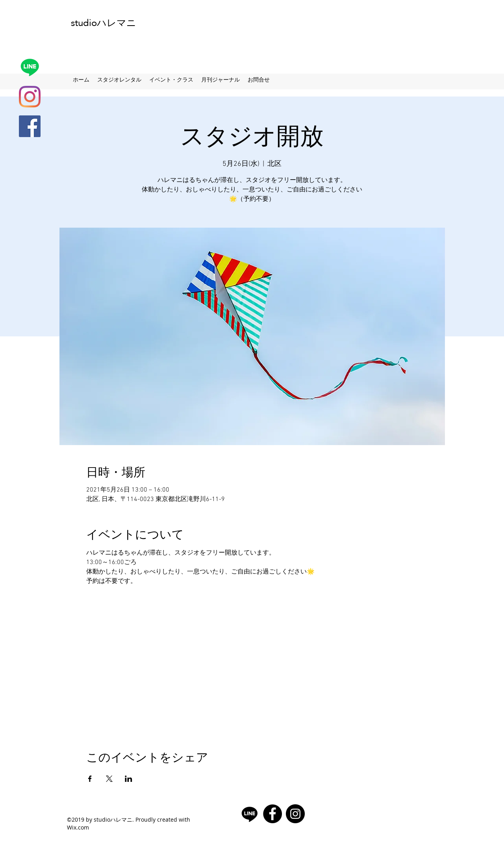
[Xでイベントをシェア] (109, 779)
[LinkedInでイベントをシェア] (129, 779)
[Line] (30, 67)
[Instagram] (30, 97)
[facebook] (30, 126)
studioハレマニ (104, 23)
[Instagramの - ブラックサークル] (295, 814)
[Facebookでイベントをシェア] (90, 779)
